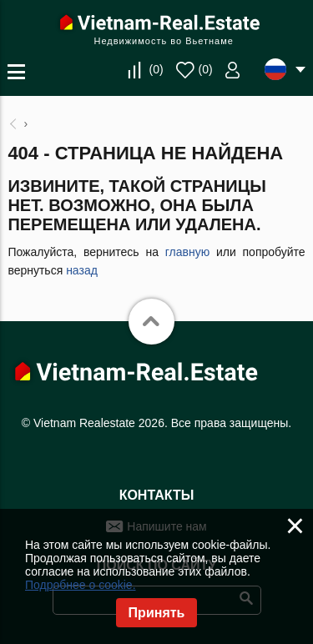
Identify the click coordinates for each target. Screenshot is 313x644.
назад (82, 270)
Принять (157, 613)
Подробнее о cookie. (81, 585)
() (156, 69)
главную (187, 252)
